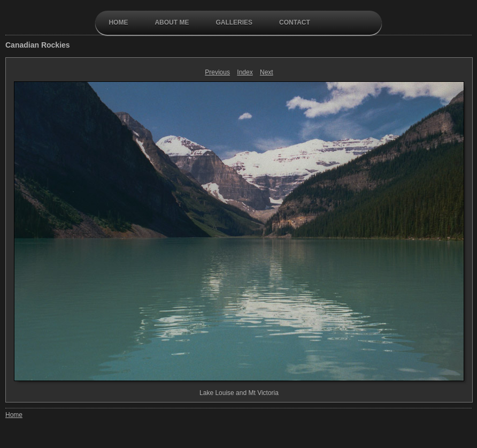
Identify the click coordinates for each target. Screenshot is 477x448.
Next (267, 72)
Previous (217, 72)
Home (118, 22)
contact (295, 22)
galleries (234, 22)
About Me (172, 22)
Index (245, 72)
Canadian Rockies (38, 45)
